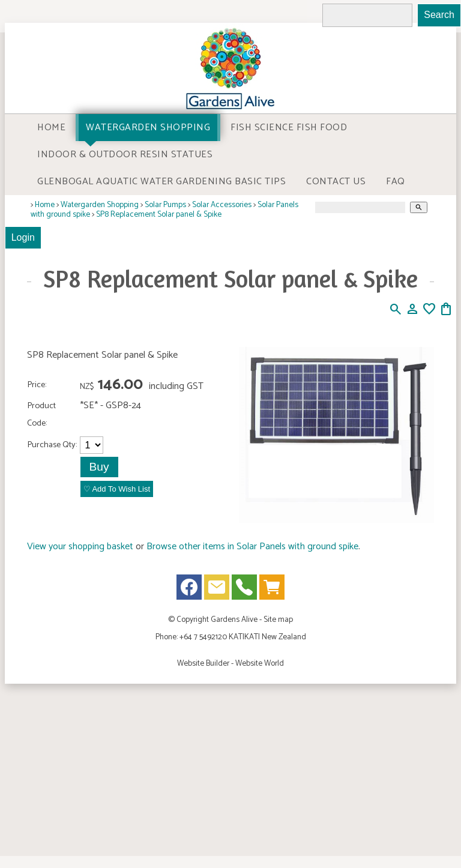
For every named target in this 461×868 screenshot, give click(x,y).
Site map (278, 619)
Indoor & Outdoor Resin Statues (125, 155)
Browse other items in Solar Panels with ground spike (252, 547)
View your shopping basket (80, 547)
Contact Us (336, 182)
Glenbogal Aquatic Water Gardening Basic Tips (161, 182)
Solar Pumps (165, 205)
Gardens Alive (234, 619)
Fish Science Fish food (289, 128)
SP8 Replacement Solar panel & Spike (159, 214)
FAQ (396, 182)
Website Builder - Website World (230, 663)
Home (51, 128)
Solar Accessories (222, 205)
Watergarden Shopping (148, 128)
